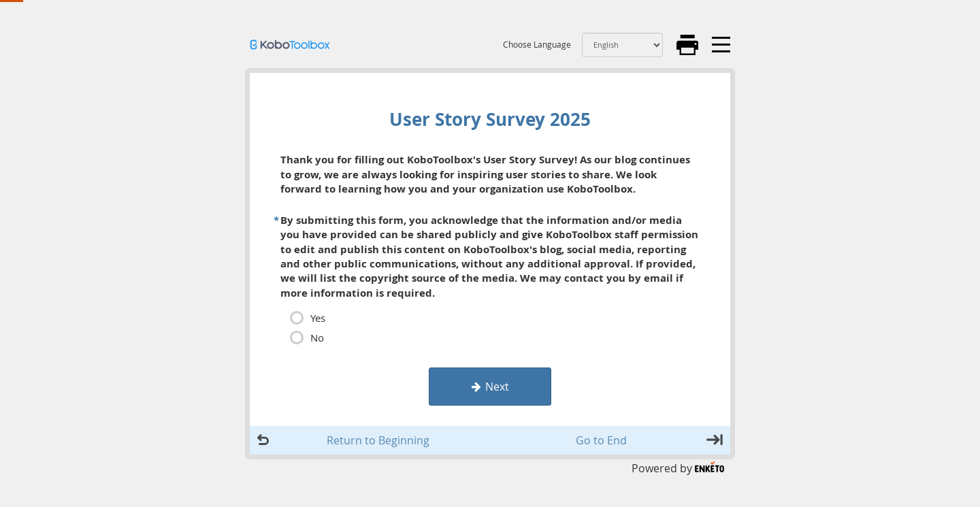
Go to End (601, 440)
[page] (490, 245)
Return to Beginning (378, 440)
